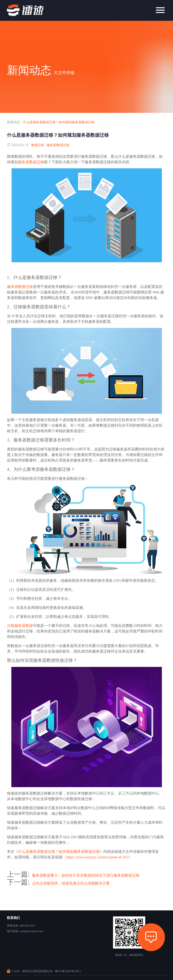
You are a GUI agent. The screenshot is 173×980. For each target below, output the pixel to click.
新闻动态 (13, 122)
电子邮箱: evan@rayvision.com (25, 931)
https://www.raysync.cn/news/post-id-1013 (98, 857)
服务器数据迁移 (58, 145)
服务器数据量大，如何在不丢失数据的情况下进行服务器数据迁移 (86, 875)
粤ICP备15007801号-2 (68, 971)
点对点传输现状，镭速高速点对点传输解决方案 (71, 883)
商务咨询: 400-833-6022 (21, 926)
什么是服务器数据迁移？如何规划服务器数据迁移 (59, 122)
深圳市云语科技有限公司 (37, 971)
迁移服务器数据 (20, 626)
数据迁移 (38, 145)
